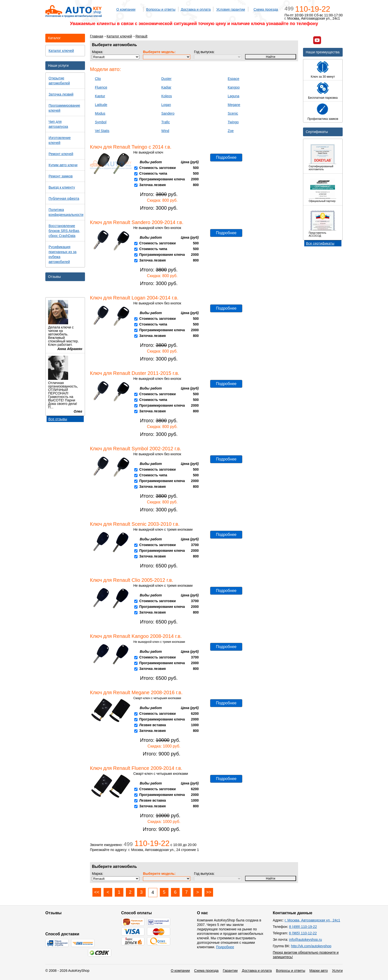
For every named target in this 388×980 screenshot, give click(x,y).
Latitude (101, 105)
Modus (100, 113)
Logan (166, 105)
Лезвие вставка (153, 725)
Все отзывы (58, 419)
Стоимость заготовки (157, 168)
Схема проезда (266, 9)
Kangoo (234, 87)
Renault (141, 36)
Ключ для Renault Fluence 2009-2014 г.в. (136, 768)
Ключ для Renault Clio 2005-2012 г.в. (132, 580)
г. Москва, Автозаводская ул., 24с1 (312, 920)
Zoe (231, 131)
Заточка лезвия (152, 185)
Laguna (234, 96)
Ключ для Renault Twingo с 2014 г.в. (131, 147)
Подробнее (226, 157)
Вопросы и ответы (161, 9)
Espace (234, 79)
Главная (97, 36)
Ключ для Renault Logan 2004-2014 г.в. (134, 298)
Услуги (337, 971)
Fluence (101, 87)
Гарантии (230, 971)
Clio (98, 79)
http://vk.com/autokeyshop (311, 946)
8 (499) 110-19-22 (303, 927)
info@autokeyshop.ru (306, 940)
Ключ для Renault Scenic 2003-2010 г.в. (135, 524)
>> (209, 892)
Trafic (166, 122)
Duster (166, 79)
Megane (234, 105)
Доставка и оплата (196, 9)
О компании (126, 9)
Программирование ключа (162, 179)
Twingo (233, 122)
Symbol (101, 122)
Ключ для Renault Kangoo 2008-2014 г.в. (136, 636)
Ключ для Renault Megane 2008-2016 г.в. (136, 692)
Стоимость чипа (153, 173)
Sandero (168, 113)
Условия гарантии (231, 9)
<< (97, 892)
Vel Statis (102, 131)
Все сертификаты (320, 243)
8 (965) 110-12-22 (303, 933)
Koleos (167, 96)
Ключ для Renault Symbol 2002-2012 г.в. (136, 449)
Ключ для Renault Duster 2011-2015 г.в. (135, 373)
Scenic (233, 113)
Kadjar (166, 87)
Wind (165, 131)
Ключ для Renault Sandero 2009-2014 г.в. (137, 222)
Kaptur (100, 96)
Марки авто (319, 971)
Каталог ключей (119, 36)
